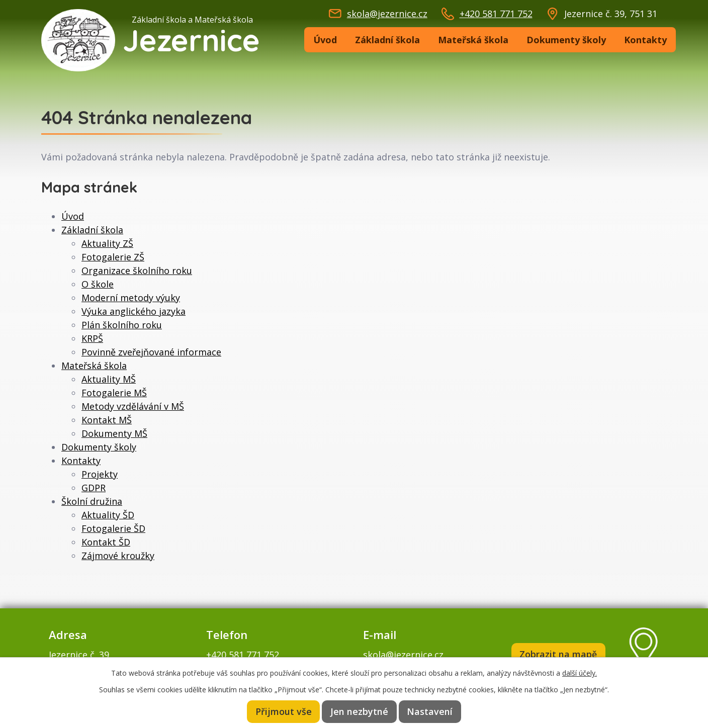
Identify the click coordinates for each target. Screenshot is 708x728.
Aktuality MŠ (109, 379)
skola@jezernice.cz (387, 14)
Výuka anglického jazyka (134, 311)
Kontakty (645, 40)
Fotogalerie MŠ (114, 393)
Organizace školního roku (137, 270)
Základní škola (387, 40)
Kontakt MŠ (107, 420)
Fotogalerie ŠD (113, 528)
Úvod (325, 40)
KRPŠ (92, 338)
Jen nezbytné (360, 711)
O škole (98, 284)
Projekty (100, 474)
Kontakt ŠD (106, 542)
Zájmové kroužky (118, 556)
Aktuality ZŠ (107, 243)
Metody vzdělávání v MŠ (133, 406)
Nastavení (429, 711)
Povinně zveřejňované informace (151, 352)
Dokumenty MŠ (114, 433)
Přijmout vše (285, 711)
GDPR (94, 488)
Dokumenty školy (566, 40)
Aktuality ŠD (108, 515)
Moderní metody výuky (131, 298)
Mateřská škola (473, 40)
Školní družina (92, 501)
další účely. (580, 672)
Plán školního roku (122, 325)
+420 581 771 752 (496, 14)
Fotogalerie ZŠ (113, 257)
